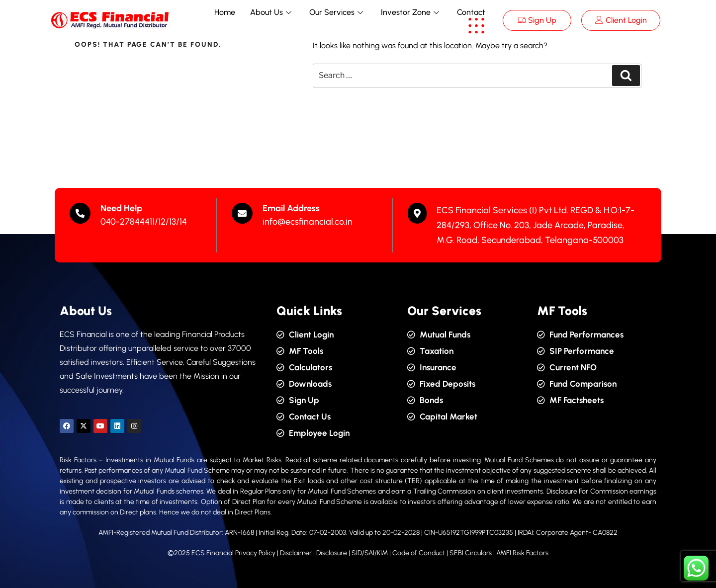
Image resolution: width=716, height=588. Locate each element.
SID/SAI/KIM (370, 553)
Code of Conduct (419, 553)
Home (225, 12)
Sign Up (537, 20)
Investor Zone (410, 12)
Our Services (336, 12)
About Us (271, 12)
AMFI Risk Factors (522, 553)
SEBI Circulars (471, 553)
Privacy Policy (255, 553)
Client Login (621, 20)
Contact (471, 12)
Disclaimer (297, 553)
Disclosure (332, 553)
